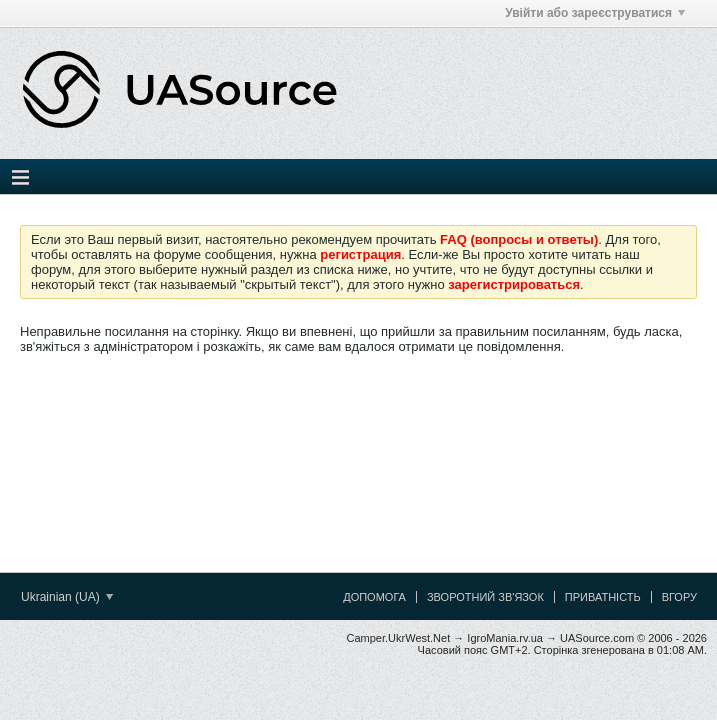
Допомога (374, 597)
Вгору (679, 597)
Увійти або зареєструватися (595, 13)
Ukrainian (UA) (67, 597)
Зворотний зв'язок (485, 597)
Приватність (603, 597)
